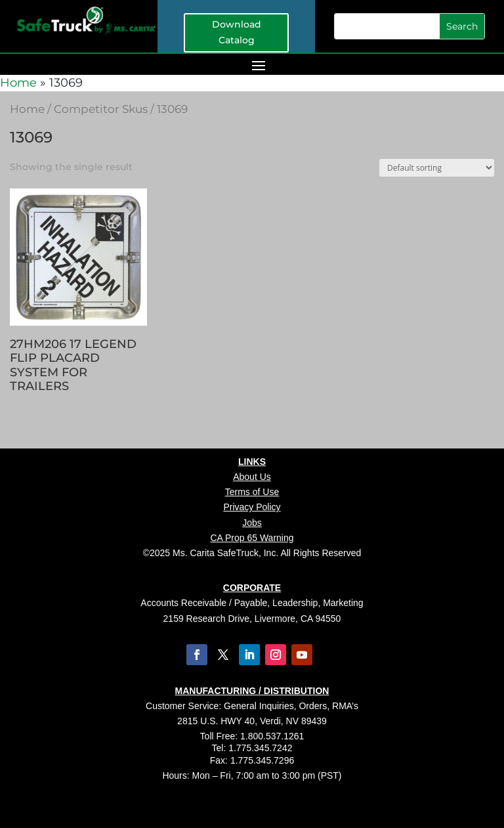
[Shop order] (437, 168)
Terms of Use (252, 492)
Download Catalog (237, 32)
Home (18, 83)
